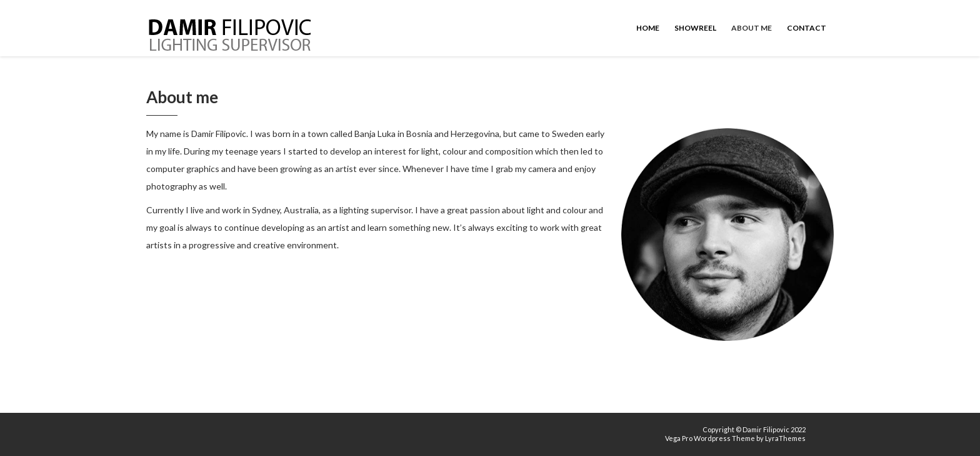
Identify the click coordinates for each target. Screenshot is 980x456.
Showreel (695, 28)
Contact (807, 28)
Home (648, 28)
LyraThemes (785, 438)
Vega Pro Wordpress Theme (710, 438)
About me (752, 28)
